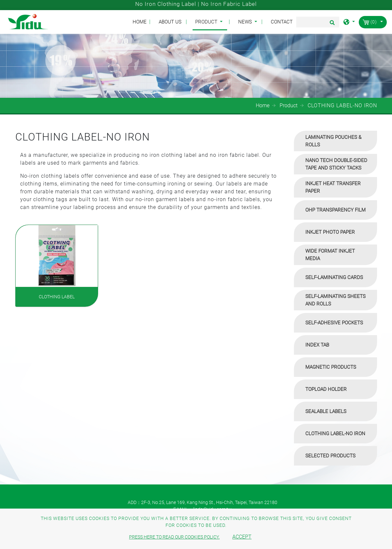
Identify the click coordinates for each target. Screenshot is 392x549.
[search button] (331, 25)
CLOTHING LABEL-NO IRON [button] (335, 434)
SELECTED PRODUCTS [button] (330, 456)
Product (289, 105)
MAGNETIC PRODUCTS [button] (331, 367)
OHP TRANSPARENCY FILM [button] (335, 210)
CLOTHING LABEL (57, 297)
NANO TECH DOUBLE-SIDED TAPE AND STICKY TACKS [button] (336, 164)
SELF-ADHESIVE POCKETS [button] (334, 323)
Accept (242, 537)
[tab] (335, 141)
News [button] (246, 22)
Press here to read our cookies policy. (174, 537)
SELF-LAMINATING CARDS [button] (334, 277)
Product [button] (207, 22)
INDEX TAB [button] (317, 345)
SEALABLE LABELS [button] (326, 411)
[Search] (318, 22)
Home (141, 22)
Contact (282, 22)
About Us (170, 22)
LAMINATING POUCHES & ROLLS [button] (333, 141)
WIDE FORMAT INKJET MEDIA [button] (330, 255)
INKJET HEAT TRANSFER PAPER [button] (333, 187)
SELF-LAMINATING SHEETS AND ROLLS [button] (335, 300)
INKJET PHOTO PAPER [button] (330, 232)
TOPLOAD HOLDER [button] (326, 389)
